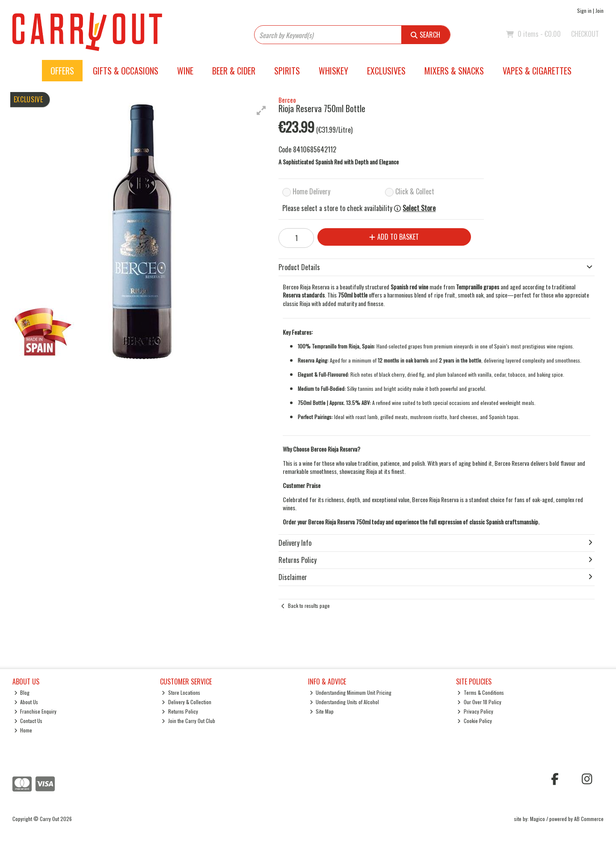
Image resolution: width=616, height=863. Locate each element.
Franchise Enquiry (36, 711)
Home (23, 730)
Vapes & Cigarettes (537, 71)
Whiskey (333, 71)
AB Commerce (589, 819)
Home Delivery (311, 191)
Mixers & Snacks (454, 71)
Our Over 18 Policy (479, 702)
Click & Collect (415, 191)
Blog (22, 692)
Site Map (322, 711)
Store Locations (181, 692)
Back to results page (309, 606)
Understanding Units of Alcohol (345, 702)
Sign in (584, 10)
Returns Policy (180, 711)
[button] (261, 110)
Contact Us (28, 721)
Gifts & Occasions (126, 71)
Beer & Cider (234, 71)
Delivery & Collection (187, 702)
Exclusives (386, 71)
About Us (26, 702)
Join (600, 10)
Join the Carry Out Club (188, 721)
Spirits (287, 71)
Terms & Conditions (481, 692)
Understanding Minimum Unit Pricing (351, 692)
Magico (538, 819)
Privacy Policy (475, 711)
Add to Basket (394, 237)
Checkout (585, 34)
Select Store (419, 208)
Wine (185, 71)
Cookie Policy (475, 721)
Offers (62, 71)
